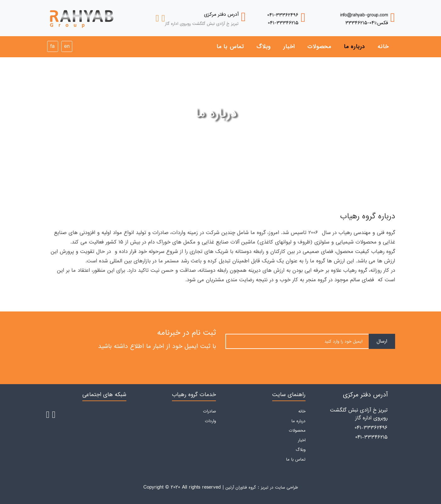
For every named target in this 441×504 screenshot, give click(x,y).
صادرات (209, 411)
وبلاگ (264, 47)
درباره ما (354, 47)
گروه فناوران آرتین (241, 487)
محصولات (319, 47)
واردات (210, 421)
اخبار (289, 47)
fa (52, 46)
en (67, 46)
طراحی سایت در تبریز (279, 487)
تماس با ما (230, 47)
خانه (383, 47)
